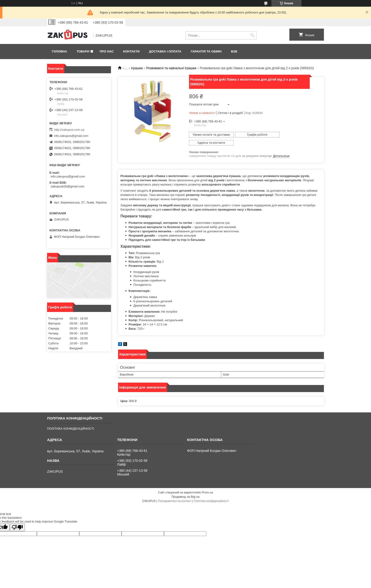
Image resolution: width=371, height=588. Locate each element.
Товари (83, 51)
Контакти (131, 51)
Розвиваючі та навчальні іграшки (171, 68)
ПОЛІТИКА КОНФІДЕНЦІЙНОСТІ (71, 421)
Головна (59, 51)
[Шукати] (252, 35)
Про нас (107, 51)
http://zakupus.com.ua (69, 130)
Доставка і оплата (165, 51)
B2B (234, 51)
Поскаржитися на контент (175, 493)
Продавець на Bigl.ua (185, 489)
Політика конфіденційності (212, 493)
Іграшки (137, 68)
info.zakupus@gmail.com (71, 136)
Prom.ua (208, 484)
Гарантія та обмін (206, 51)
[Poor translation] (17, 519)
